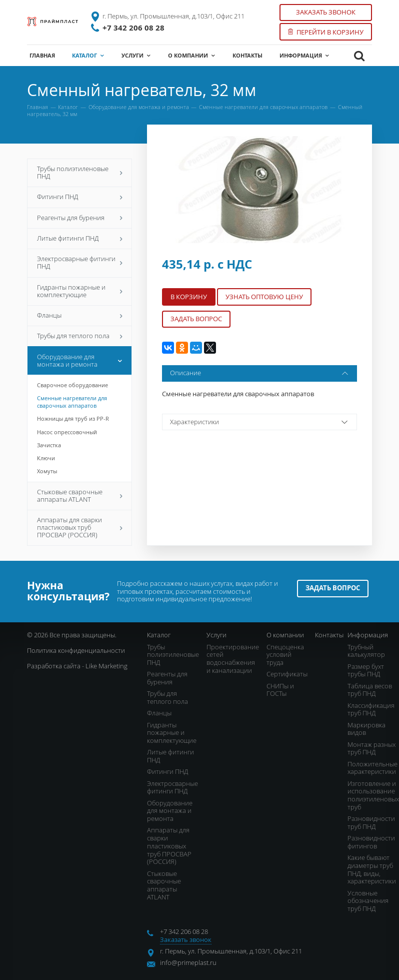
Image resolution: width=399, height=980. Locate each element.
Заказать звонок (326, 12)
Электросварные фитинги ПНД (80, 262)
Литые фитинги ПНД (80, 238)
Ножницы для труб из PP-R (73, 418)
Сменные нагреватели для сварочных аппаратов (263, 107)
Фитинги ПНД (80, 197)
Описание (260, 373)
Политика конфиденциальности (76, 650)
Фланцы (80, 315)
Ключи (46, 458)
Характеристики (260, 422)
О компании (285, 635)
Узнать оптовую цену (264, 297)
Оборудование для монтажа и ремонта (139, 107)
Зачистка (49, 445)
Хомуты (47, 471)
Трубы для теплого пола (80, 336)
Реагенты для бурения (80, 218)
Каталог (68, 107)
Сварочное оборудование (72, 385)
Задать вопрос (196, 319)
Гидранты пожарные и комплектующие (80, 291)
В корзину (189, 297)
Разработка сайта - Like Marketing (77, 666)
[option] (259, 190)
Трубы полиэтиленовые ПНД (80, 172)
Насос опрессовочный (67, 432)
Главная (37, 107)
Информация (368, 635)
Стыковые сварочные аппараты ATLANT (80, 496)
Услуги (216, 635)
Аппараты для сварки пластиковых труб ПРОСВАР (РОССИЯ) (80, 527)
